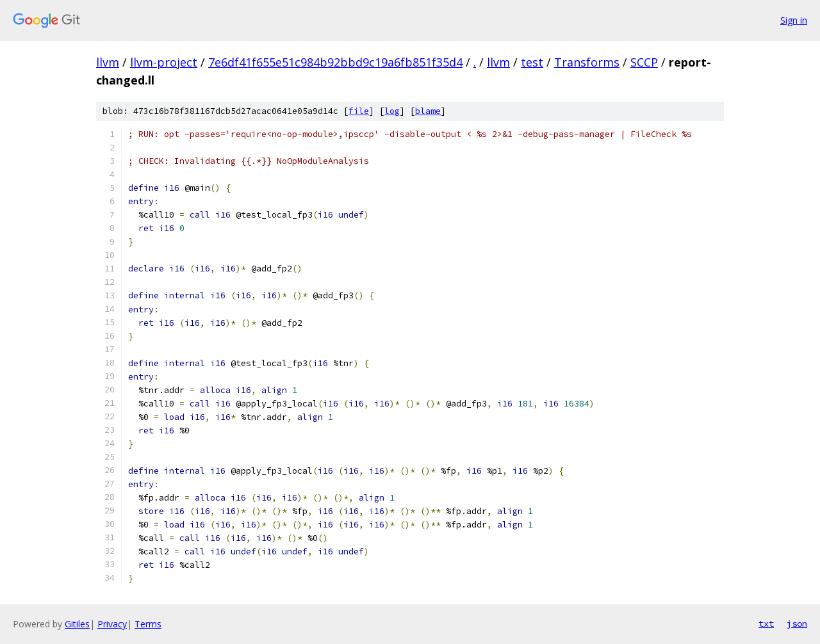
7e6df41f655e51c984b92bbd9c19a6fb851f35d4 (335, 62)
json (797, 624)
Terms (148, 624)
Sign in (794, 20)
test (532, 62)
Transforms (587, 62)
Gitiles (77, 624)
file (359, 111)
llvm (108, 62)
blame (428, 111)
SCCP (644, 62)
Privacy (112, 624)
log (392, 111)
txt (766, 624)
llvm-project (164, 62)
